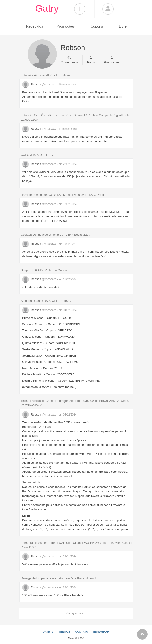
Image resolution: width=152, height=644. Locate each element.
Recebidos (35, 26)
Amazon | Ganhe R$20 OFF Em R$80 (46, 301)
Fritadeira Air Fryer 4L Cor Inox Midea (46, 75)
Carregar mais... (76, 613)
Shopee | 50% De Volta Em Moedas (44, 270)
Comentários (69, 59)
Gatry (47, 8)
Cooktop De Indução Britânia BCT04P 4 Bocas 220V (56, 235)
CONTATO (82, 632)
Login (108, 9)
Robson (40, 84)
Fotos (91, 59)
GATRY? (48, 632)
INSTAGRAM (101, 632)
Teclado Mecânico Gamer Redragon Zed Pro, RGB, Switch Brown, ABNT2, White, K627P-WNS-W (75, 403)
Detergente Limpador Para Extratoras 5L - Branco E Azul (58, 578)
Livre (123, 26)
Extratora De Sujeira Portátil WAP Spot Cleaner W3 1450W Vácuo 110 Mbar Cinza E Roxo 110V (77, 545)
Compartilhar (80, 9)
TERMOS (64, 632)
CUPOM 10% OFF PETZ (37, 155)
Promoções (66, 26)
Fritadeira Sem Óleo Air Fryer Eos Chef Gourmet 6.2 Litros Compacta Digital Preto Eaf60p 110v (75, 117)
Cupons (97, 26)
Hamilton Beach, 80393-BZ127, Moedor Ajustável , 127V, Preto (62, 195)
